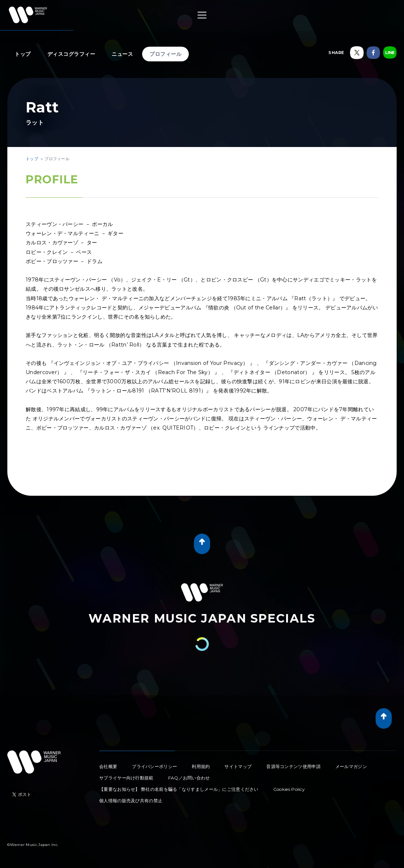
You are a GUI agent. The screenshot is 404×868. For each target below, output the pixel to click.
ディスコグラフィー (71, 54)
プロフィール (165, 54)
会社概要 (108, 766)
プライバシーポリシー (154, 766)
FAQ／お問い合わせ (189, 778)
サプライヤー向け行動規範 (126, 778)
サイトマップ (238, 766)
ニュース (122, 54)
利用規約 (201, 766)
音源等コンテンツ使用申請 (293, 766)
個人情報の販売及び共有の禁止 (131, 801)
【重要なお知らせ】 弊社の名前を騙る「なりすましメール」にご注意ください (179, 789)
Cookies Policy (289, 789)
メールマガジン (351, 766)
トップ (23, 54)
